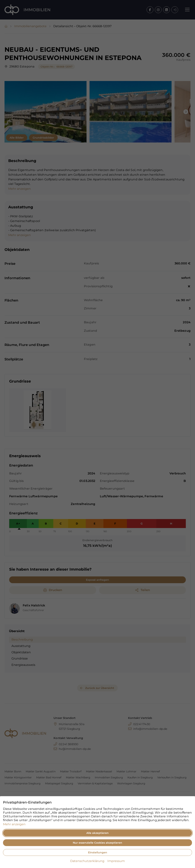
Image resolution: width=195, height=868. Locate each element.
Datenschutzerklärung (87, 861)
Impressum (116, 861)
